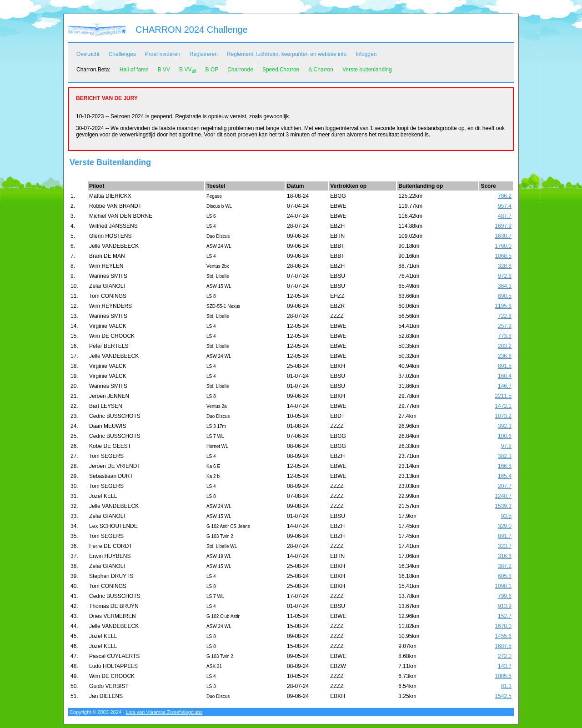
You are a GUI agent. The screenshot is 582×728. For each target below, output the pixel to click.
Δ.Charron (321, 70)
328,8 (505, 266)
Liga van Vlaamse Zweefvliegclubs (164, 712)
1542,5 (503, 696)
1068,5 (503, 256)
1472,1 (503, 406)
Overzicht (88, 54)
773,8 (505, 336)
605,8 (505, 576)
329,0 (505, 526)
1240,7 (503, 496)
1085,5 (503, 676)
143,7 (505, 666)
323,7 (505, 546)
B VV (164, 70)
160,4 (505, 376)
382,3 (505, 456)
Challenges (122, 54)
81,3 (506, 686)
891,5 (505, 366)
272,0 (505, 656)
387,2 (505, 566)
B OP (212, 70)
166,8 (505, 466)
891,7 (505, 536)
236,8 (505, 356)
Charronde (240, 70)
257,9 (505, 326)
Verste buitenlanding (367, 70)
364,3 (505, 286)
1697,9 (503, 226)
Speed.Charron (281, 70)
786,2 (505, 196)
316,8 (505, 556)
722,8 (505, 316)
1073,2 (503, 416)
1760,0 (503, 246)
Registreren (204, 54)
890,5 (505, 296)
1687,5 (503, 646)
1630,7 (503, 236)
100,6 (505, 436)
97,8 (506, 446)
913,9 (505, 606)
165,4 (505, 476)
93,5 (506, 516)
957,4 (505, 206)
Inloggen (366, 54)
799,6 (505, 596)
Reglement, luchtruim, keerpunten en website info (287, 54)
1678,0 (503, 626)
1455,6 (503, 636)
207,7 (505, 486)
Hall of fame (134, 70)
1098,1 (503, 586)
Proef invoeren (163, 54)
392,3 (505, 426)
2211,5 (503, 396)
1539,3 (503, 506)
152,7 (505, 616)
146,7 (505, 386)
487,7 (505, 216)
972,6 (505, 276)
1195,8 (503, 306)
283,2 (505, 346)
